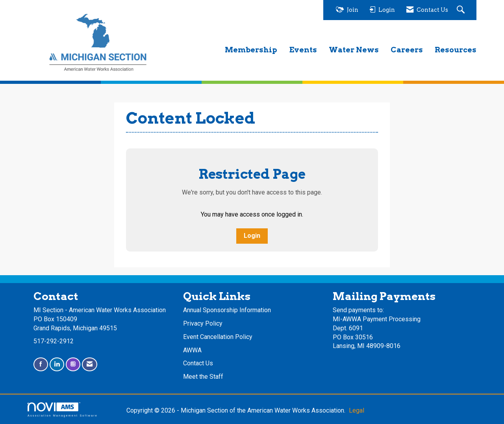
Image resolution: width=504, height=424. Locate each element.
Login (252, 236)
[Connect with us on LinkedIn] (57, 364)
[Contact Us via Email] (90, 364)
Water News (354, 50)
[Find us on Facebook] (41, 364)
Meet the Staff (203, 377)
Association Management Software (63, 410)
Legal (357, 410)
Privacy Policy (203, 323)
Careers (407, 50)
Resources (456, 50)
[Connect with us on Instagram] (73, 364)
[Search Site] (462, 10)
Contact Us (198, 363)
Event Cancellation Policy (218, 337)
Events (303, 50)
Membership (251, 50)
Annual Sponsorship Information (227, 310)
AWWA (192, 350)
